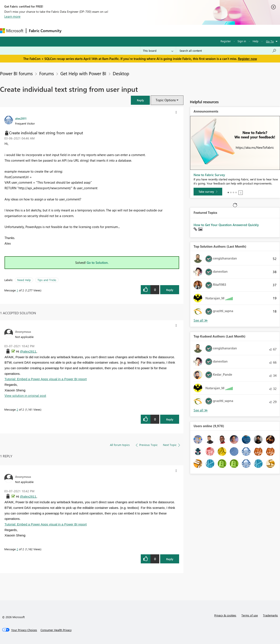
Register (226, 41)
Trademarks (270, 615)
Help (256, 41)
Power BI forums (16, 73)
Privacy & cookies (225, 615)
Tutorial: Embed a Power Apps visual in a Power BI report (46, 379)
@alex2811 (28, 351)
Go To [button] (270, 41)
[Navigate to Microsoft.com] (12, 31)
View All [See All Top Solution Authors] (201, 320)
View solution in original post (25, 395)
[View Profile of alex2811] (21, 118)
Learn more (12, 16)
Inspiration (90, 30)
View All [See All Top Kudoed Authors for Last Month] (201, 410)
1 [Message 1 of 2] (17, 290)
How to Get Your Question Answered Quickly (226, 225)
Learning (163, 30)
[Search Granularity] (158, 51)
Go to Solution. (98, 263)
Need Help (24, 280)
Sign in (242, 41)
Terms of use (250, 615)
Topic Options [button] (166, 100)
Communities (127, 30)
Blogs (146, 30)
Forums (71, 30)
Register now (247, 59)
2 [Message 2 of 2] (17, 409)
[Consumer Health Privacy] (56, 630)
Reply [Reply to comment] (170, 419)
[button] (140, 100)
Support (181, 30)
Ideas (108, 30)
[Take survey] (208, 192)
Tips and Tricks (47, 280)
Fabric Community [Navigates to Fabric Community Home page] (45, 31)
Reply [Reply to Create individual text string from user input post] (170, 290)
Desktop (121, 73)
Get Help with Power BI (83, 73)
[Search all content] (228, 51)
